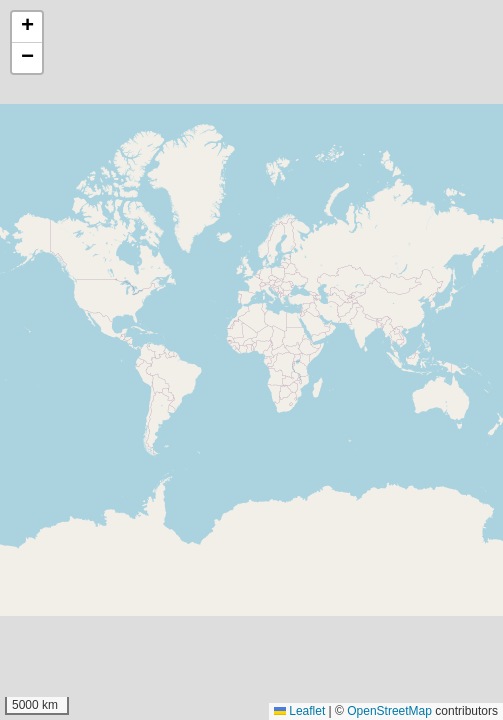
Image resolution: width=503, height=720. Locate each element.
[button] (27, 27)
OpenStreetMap (389, 711)
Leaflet (299, 711)
